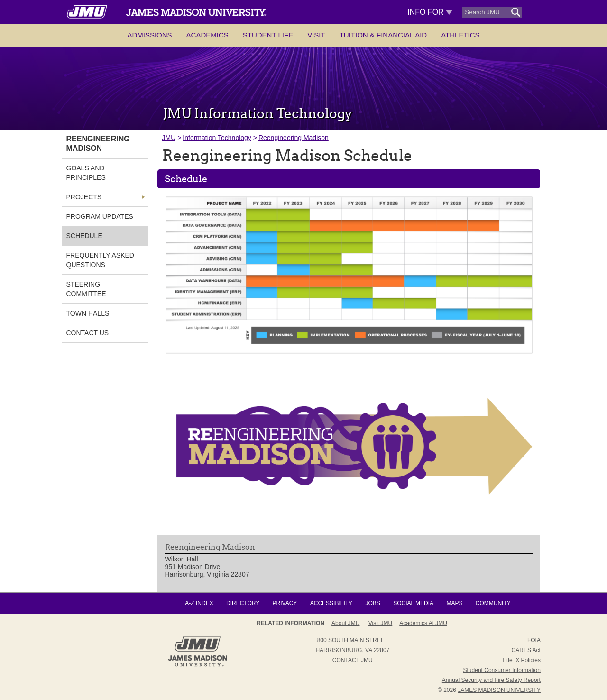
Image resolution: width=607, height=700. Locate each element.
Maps (454, 603)
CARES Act (526, 650)
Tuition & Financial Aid (383, 35)
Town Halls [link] (88, 313)
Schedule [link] (84, 236)
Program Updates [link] (100, 216)
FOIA (534, 640)
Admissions (149, 35)
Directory (243, 603)
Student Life (268, 35)
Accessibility (331, 603)
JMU (169, 138)
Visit (316, 35)
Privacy (285, 603)
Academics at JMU (423, 623)
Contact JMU (353, 660)
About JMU (345, 623)
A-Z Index (199, 603)
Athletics (460, 35)
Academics (207, 35)
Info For (430, 12)
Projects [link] (84, 197)
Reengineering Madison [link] (98, 144)
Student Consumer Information (502, 670)
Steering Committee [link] (86, 289)
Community (493, 603)
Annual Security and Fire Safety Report (491, 680)
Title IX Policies (521, 660)
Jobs (372, 603)
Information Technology (217, 138)
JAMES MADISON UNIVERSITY (499, 690)
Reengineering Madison (294, 138)
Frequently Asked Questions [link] (100, 260)
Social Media (413, 603)
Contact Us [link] (88, 333)
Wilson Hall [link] (182, 559)
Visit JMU (380, 623)
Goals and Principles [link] (86, 173)
